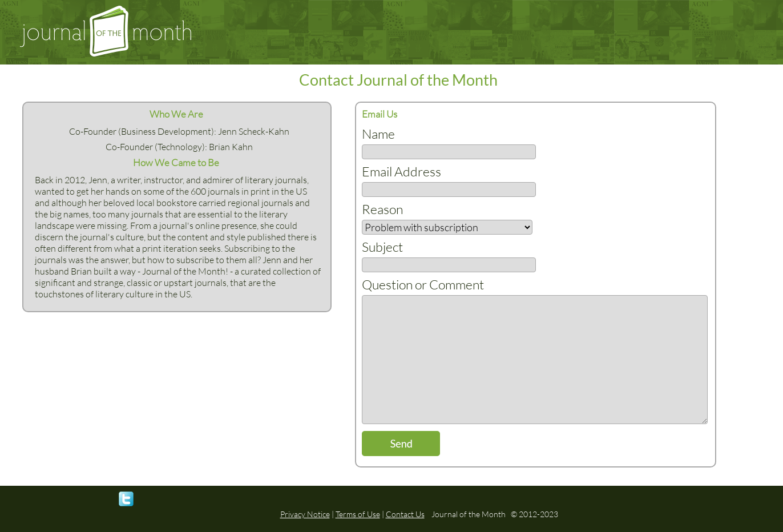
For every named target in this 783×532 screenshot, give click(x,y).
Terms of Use (358, 514)
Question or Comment (423, 284)
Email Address (401, 171)
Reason (382, 209)
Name (378, 134)
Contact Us (405, 514)
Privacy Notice (305, 514)
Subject (382, 247)
